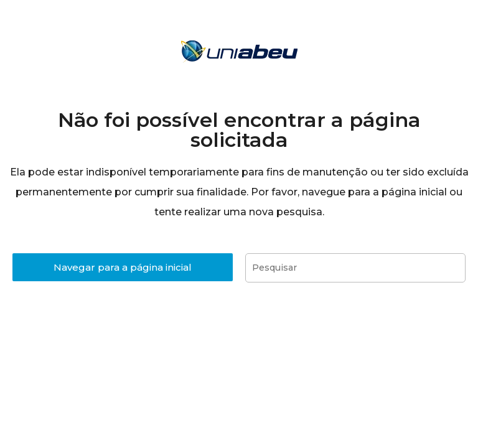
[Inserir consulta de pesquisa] (355, 268)
